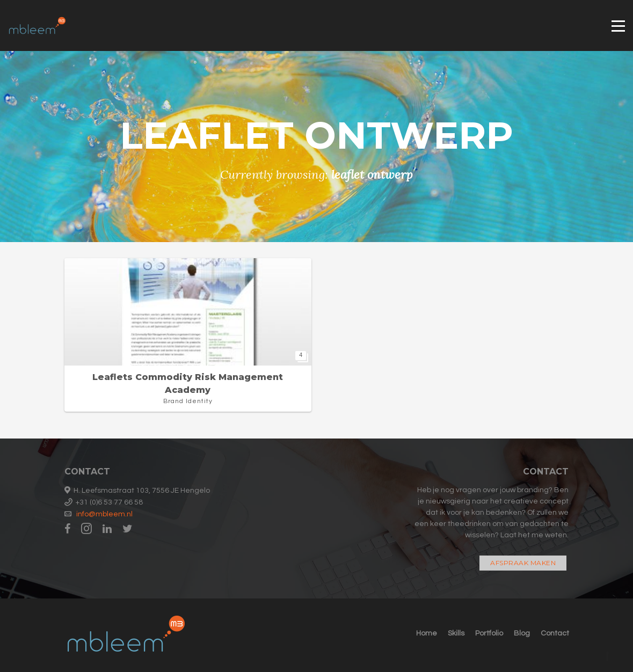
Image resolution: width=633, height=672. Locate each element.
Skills (456, 633)
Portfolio (489, 633)
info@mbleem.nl (104, 514)
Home (427, 633)
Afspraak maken (523, 563)
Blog (522, 633)
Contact (555, 633)
